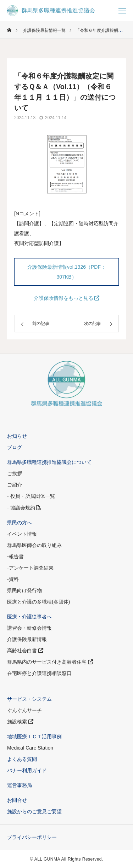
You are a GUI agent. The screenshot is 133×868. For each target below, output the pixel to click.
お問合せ (17, 800)
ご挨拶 (15, 473)
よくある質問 (22, 759)
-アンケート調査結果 (30, 568)
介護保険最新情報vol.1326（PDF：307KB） (66, 272)
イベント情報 (22, 534)
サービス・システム (29, 699)
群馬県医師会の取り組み (34, 545)
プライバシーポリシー (32, 837)
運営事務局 (20, 785)
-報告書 (15, 557)
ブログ (15, 447)
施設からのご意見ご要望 (34, 811)
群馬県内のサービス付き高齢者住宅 (50, 662)
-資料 (13, 579)
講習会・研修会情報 (29, 628)
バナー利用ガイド (27, 770)
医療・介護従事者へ (29, 617)
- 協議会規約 (24, 508)
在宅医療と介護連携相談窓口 (39, 673)
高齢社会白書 (25, 651)
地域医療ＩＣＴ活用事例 (34, 736)
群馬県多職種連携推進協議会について (49, 462)
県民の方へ (20, 523)
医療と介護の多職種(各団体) (38, 602)
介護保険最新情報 (27, 639)
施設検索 (20, 722)
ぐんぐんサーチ (24, 710)
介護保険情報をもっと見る (67, 298)
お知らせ (17, 436)
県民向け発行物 (24, 590)
